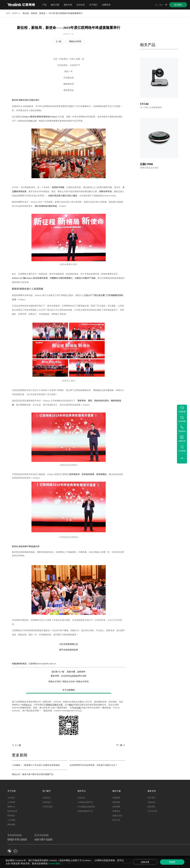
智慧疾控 (116, 811)
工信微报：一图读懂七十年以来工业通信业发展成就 (36, 765)
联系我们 (11, 815)
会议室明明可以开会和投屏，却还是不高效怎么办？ (94, 765)
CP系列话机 (48, 807)
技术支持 (151, 798)
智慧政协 (116, 802)
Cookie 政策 (54, 863)
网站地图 (82, 676)
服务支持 (68, 5)
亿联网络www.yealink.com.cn (42, 664)
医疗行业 (116, 820)
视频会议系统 (75, 41)
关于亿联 (12, 791)
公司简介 (11, 798)
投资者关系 (12, 811)
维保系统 (151, 807)
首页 (8, 13)
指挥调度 (116, 807)
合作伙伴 (81, 5)
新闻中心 (16, 13)
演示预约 (178, 5)
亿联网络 (73, 676)
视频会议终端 (82, 681)
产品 (44, 5)
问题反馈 (151, 802)
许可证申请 (152, 811)
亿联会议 (81, 798)
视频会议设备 (69, 681)
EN (161, 5)
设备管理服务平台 (85, 811)
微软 (71, 705)
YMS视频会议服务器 (86, 807)
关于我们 (93, 5)
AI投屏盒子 (47, 802)
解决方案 (55, 5)
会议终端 (46, 798)
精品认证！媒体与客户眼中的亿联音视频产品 (33, 774)
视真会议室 (117, 815)
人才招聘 (11, 820)
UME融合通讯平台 (85, 802)
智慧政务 (116, 798)
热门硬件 (47, 791)
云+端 (58, 41)
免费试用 (106, 5)
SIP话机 (77, 708)
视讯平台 (82, 791)
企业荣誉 (11, 802)
